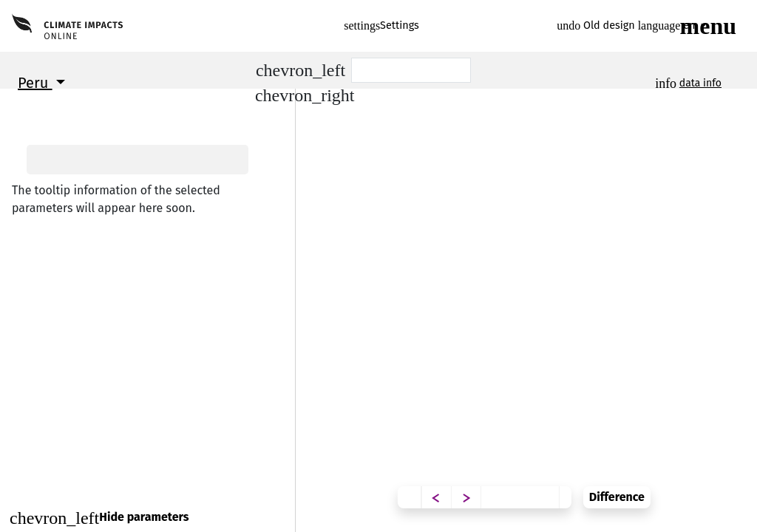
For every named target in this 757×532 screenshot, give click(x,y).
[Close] (147, 518)
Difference (712, 486)
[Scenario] (411, 70)
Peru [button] (35, 83)
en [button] (668, 25)
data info (700, 83)
